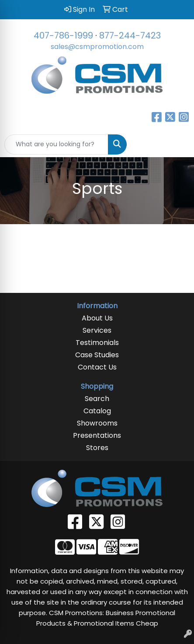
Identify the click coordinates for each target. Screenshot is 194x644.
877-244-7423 (130, 35)
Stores (97, 448)
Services (97, 330)
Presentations (97, 435)
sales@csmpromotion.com (97, 47)
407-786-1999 (63, 35)
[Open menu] (177, 144)
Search (97, 399)
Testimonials (97, 343)
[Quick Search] (56, 144)
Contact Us (97, 367)
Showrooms (97, 423)
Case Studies (97, 355)
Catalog (97, 411)
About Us (97, 318)
